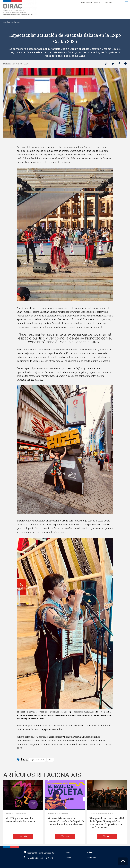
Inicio (5, 22)
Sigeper (89, 2)
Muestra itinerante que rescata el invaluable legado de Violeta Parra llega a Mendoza (66, 821)
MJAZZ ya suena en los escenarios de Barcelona (20, 820)
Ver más (23, 836)
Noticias (11, 22)
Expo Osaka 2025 (37, 760)
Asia (51, 760)
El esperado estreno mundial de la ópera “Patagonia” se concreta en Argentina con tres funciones (107, 823)
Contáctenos (108, 2)
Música (18, 22)
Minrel (83, 2)
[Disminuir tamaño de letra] (118, 2)
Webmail (97, 2)
